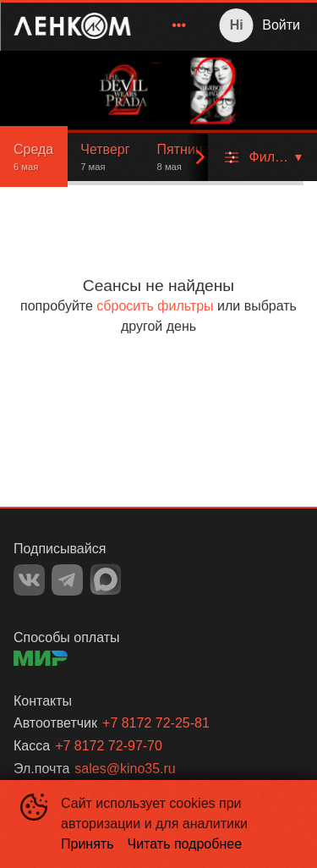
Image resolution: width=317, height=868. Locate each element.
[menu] (169, 25)
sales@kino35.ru (125, 769)
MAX (106, 580)
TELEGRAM (67, 580)
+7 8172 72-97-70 (109, 746)
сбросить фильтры (155, 306)
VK (29, 580)
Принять (87, 844)
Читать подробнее (185, 844)
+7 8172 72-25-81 (156, 723)
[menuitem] (179, 25)
